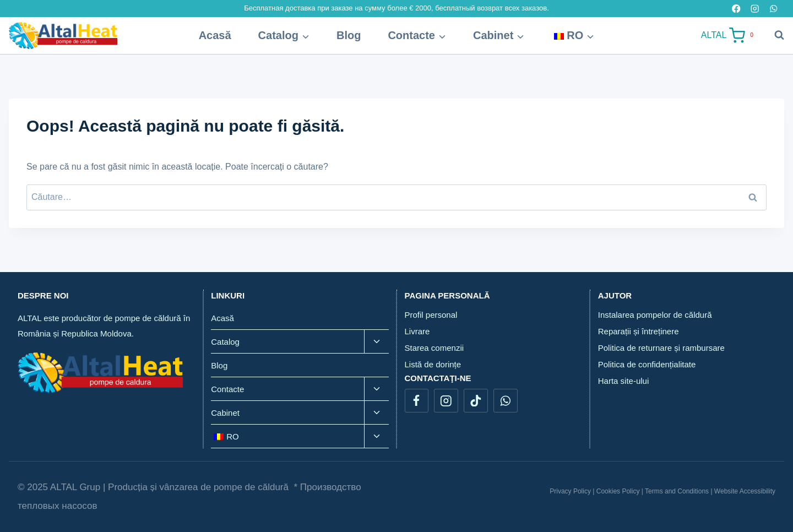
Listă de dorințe (433, 364)
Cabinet (225, 413)
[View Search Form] (774, 35)
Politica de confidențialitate (647, 364)
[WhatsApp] (505, 401)
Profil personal (431, 315)
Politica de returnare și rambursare (661, 348)
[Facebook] (417, 401)
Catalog (225, 342)
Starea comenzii (434, 348)
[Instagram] (446, 401)
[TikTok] (476, 401)
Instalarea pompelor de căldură (655, 315)
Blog (349, 35)
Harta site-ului (624, 381)
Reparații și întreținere (639, 331)
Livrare (417, 331)
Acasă (215, 35)
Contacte (227, 389)
